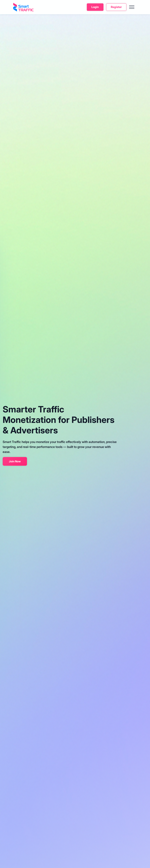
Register (116, 7)
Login (95, 7)
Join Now (15, 461)
